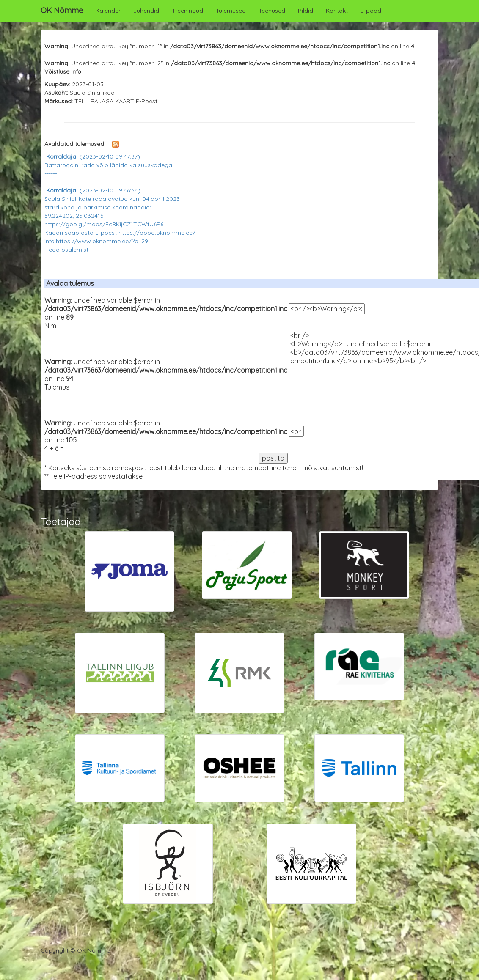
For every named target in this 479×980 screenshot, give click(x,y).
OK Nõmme (62, 10)
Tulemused (231, 11)
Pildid (306, 11)
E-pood (371, 11)
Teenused (272, 11)
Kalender (108, 11)
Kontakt (337, 11)
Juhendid (146, 11)
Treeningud (187, 11)
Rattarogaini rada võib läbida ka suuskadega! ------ (109, 165)
